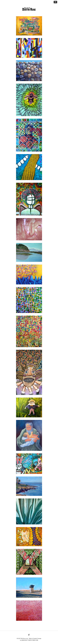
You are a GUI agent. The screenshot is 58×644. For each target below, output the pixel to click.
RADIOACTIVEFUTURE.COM (30, 640)
